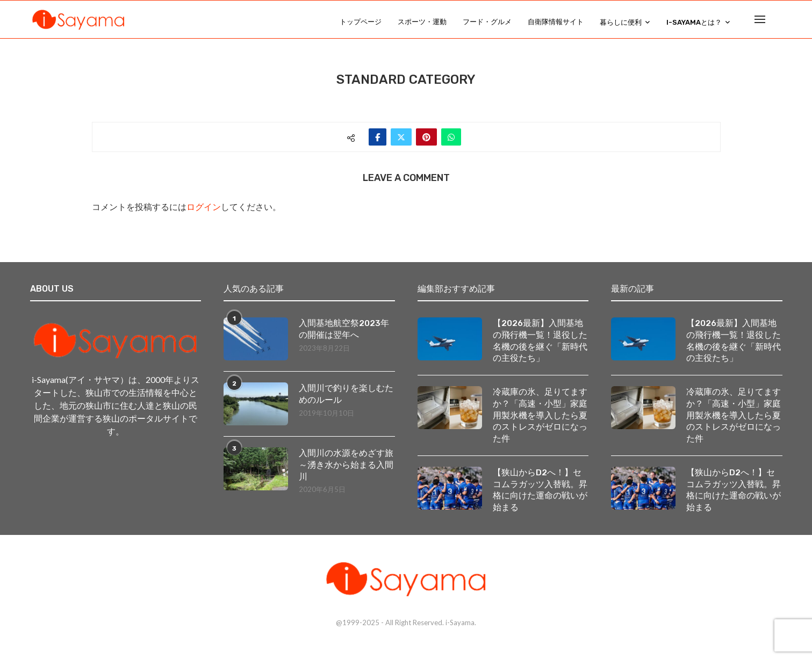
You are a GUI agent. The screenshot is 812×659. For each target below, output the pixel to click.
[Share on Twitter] (401, 142)
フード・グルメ (487, 22)
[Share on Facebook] (378, 142)
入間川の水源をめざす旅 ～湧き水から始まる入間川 (347, 470)
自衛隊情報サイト (556, 22)
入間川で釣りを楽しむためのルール (346, 399)
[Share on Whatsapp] (451, 142)
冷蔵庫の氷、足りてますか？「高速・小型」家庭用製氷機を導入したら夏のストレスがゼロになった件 (540, 423)
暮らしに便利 (621, 22)
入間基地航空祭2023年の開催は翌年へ (344, 334)
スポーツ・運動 (422, 22)
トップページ (361, 22)
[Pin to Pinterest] (426, 142)
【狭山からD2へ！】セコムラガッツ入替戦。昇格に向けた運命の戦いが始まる (540, 499)
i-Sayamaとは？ (694, 22)
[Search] (777, 22)
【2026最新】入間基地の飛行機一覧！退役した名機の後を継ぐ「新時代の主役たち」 (540, 346)
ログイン (204, 212)
